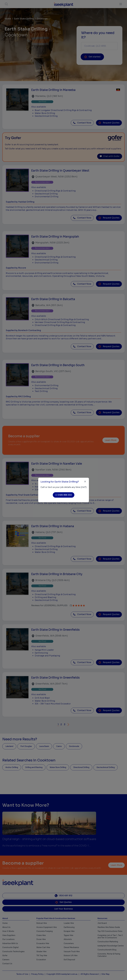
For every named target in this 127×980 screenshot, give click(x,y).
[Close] (85, 482)
